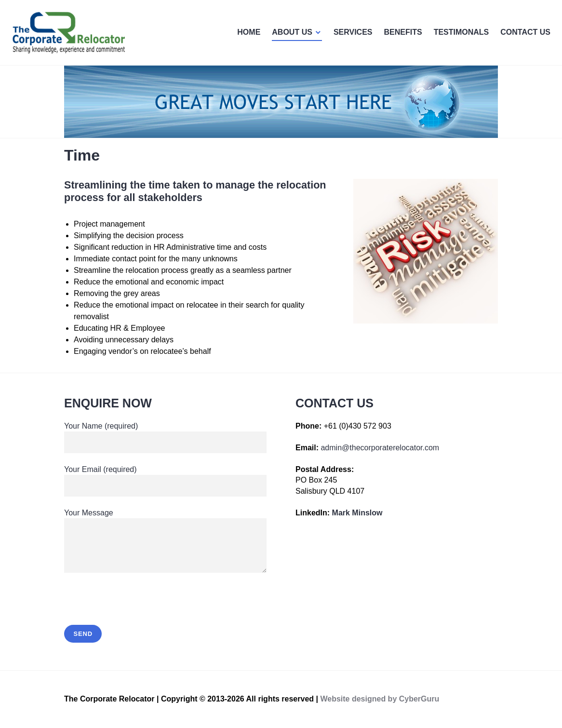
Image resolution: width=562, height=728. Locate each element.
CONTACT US (525, 32)
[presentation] (137, 606)
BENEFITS (403, 32)
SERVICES (353, 32)
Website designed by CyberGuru (380, 699)
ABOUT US (292, 32)
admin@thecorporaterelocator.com (380, 448)
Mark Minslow (357, 513)
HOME (249, 32)
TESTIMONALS (462, 32)
